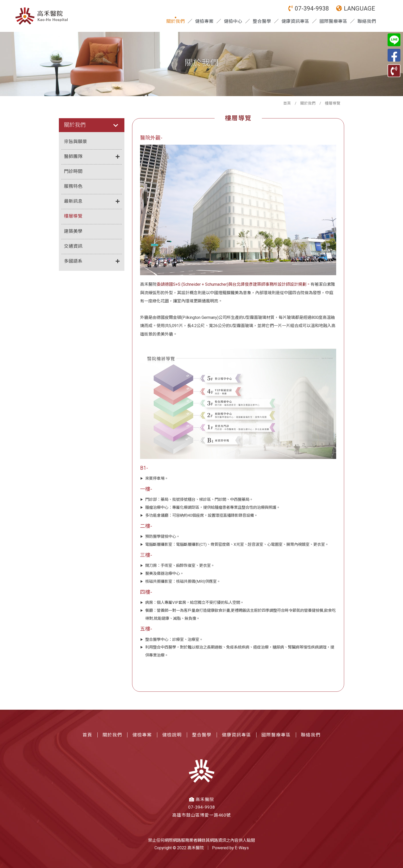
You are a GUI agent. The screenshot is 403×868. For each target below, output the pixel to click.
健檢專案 (204, 21)
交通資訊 (73, 246)
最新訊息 (92, 202)
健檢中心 (233, 21)
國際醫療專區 (333, 21)
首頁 (287, 103)
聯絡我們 (367, 21)
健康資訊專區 (295, 21)
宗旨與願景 (76, 142)
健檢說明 (172, 735)
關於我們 (176, 21)
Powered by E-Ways (230, 848)
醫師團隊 (92, 157)
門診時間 (73, 171)
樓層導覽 (73, 216)
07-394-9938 (309, 9)
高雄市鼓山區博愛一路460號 (201, 815)
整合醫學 (262, 21)
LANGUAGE (356, 9)
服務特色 (73, 186)
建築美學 (73, 231)
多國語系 (92, 261)
